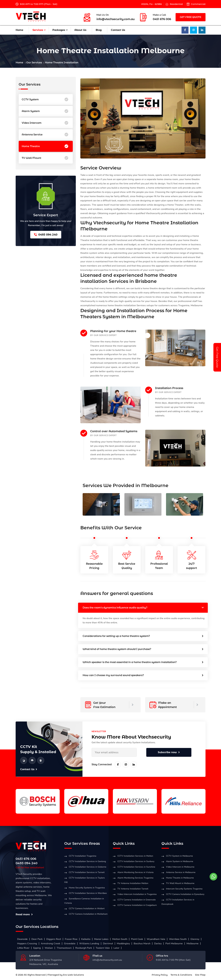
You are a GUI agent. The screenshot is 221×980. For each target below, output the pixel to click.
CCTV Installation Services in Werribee (88, 893)
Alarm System (45, 111)
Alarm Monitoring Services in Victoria (135, 872)
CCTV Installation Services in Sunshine (136, 867)
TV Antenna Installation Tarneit (133, 889)
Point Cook (137, 939)
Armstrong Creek (51, 944)
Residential (176, 4)
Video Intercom (45, 123)
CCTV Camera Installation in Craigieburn (137, 905)
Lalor (116, 948)
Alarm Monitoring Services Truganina (135, 878)
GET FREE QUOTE (191, 17)
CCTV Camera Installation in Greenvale (137, 900)
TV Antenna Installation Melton (133, 883)
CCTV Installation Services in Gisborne (88, 867)
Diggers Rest (54, 939)
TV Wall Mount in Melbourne (180, 883)
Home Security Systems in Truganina (87, 888)
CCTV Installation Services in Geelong (87, 861)
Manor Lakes (101, 939)
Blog (99, 30)
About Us (80, 30)
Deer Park (37, 939)
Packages (59, 30)
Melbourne (193, 944)
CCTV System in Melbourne (179, 856)
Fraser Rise (71, 939)
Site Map (200, 975)
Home (19, 30)
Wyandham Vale (156, 939)
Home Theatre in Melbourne (180, 878)
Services (38, 30)
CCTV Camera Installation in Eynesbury (185, 894)
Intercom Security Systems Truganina (184, 889)
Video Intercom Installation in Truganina (137, 894)
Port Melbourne (174, 944)
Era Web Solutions (73, 975)
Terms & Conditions (181, 975)
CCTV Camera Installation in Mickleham (88, 914)
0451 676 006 (162, 19)
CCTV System (45, 100)
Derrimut (108, 944)
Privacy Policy (160, 975)
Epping (37, 948)
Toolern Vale (103, 948)
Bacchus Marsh (142, 944)
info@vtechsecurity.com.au (116, 19)
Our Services (34, 63)
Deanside (22, 939)
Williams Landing (89, 944)
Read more (24, 914)
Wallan (49, 948)
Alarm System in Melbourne (180, 861)
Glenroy (195, 939)
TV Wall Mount (45, 158)
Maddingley (123, 944)
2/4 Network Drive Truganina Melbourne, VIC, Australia (46, 962)
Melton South (120, 939)
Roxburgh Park (84, 948)
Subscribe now (169, 752)
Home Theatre (45, 146)
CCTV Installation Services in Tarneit (87, 872)
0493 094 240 (46, 235)
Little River (23, 948)
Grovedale (70, 944)
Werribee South (178, 939)
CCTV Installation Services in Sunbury (136, 861)
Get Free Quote (217, 357)
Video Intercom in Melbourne (180, 867)
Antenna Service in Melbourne (181, 872)
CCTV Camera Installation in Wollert (87, 909)
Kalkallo (86, 939)
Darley (158, 944)
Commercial (198, 4)
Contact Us (118, 30)
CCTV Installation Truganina (83, 856)
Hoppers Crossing (27, 944)
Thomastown (64, 948)
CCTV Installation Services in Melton (135, 856)
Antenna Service (45, 135)
